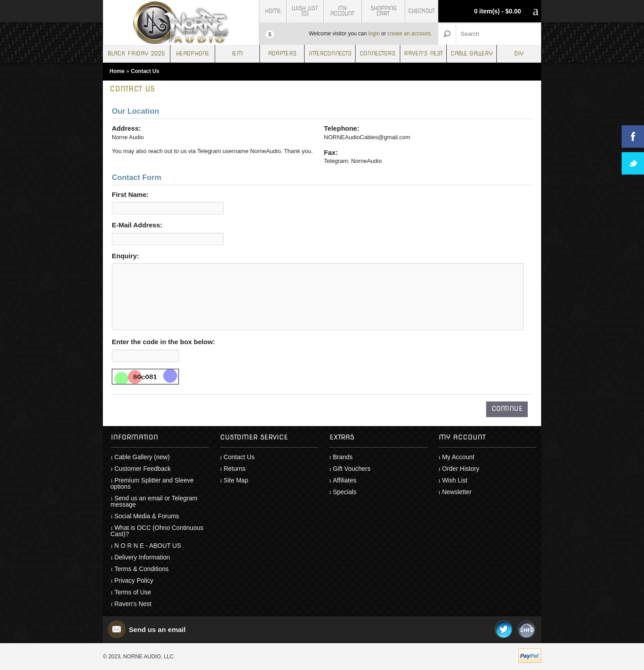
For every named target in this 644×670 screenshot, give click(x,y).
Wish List (455, 480)
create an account (409, 34)
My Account (343, 11)
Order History (460, 469)
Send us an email (158, 629)
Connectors (378, 53)
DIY (519, 53)
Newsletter (457, 492)
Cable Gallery (472, 53)
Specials (345, 492)
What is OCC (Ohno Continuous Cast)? (157, 531)
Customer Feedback (143, 469)
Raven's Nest (424, 53)
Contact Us (145, 71)
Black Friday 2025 (136, 53)
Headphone (193, 53)
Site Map (236, 480)
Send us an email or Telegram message (154, 501)
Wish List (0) (305, 11)
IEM (237, 53)
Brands (343, 457)
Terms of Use (133, 592)
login (374, 34)
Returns (235, 469)
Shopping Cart (383, 11)
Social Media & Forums (147, 516)
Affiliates (345, 480)
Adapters (282, 53)
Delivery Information (142, 557)
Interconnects (330, 53)
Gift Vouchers (352, 469)
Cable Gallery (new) (142, 457)
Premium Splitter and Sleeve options (152, 483)
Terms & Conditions (142, 569)
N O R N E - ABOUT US (148, 546)
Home (273, 11)
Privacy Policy (134, 580)
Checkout (422, 11)
